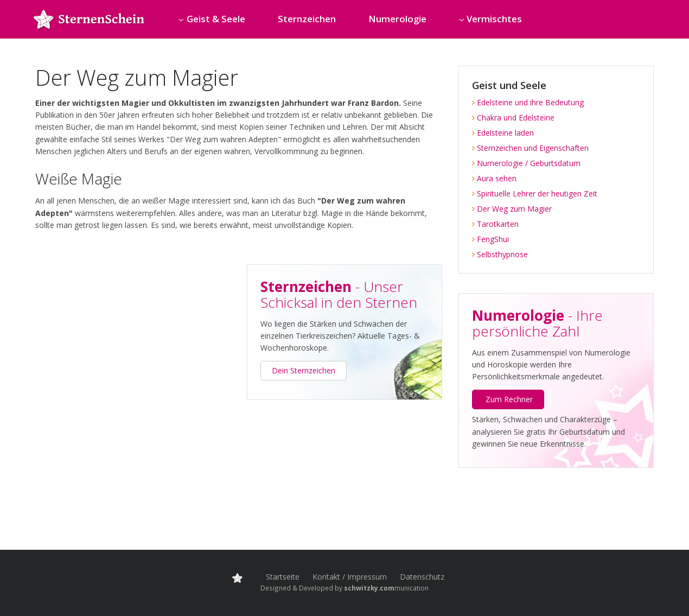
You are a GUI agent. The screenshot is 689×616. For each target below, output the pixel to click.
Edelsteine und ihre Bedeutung (528, 102)
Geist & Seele (216, 19)
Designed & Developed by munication (344, 588)
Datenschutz (422, 577)
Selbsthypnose (500, 254)
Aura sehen (494, 178)
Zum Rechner (509, 399)
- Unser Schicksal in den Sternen (339, 294)
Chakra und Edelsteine (513, 118)
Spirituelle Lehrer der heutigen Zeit (535, 193)
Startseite (283, 577)
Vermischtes (494, 19)
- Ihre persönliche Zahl (537, 323)
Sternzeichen (307, 19)
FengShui (490, 239)
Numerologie (397, 19)
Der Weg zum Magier (512, 209)
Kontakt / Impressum (350, 577)
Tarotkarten (495, 224)
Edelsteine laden (503, 133)
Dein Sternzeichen (304, 370)
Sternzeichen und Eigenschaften (530, 148)
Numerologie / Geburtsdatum (526, 163)
